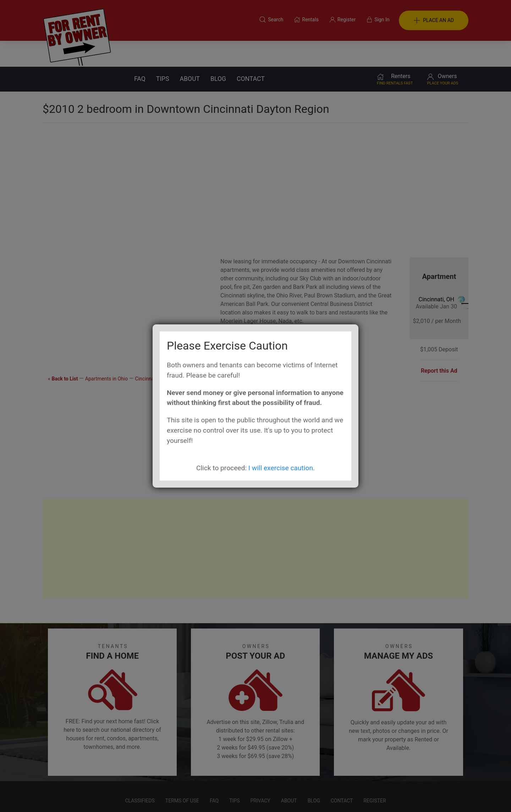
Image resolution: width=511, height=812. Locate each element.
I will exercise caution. (282, 468)
